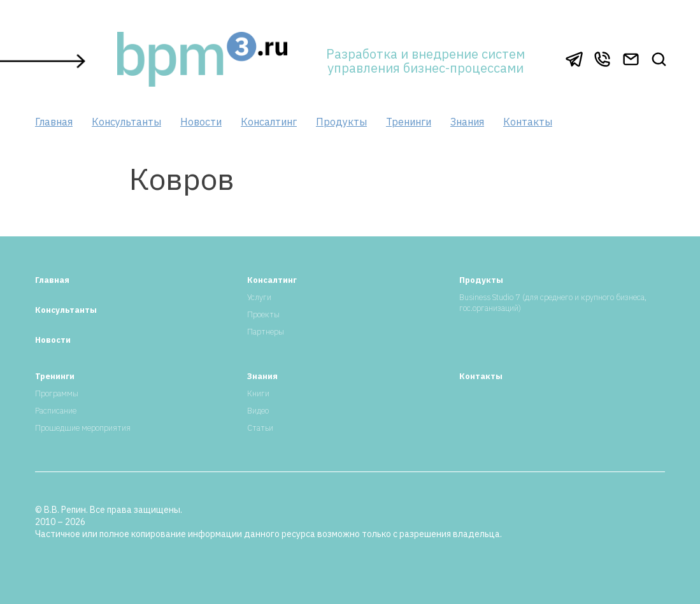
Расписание (56, 411)
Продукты (341, 122)
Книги (258, 393)
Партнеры (266, 332)
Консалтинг (269, 122)
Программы (57, 393)
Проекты (263, 314)
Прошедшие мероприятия (83, 428)
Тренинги (409, 122)
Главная (54, 122)
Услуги (259, 297)
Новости (201, 122)
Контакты (528, 122)
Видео (258, 411)
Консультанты (126, 122)
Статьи (260, 428)
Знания (467, 122)
